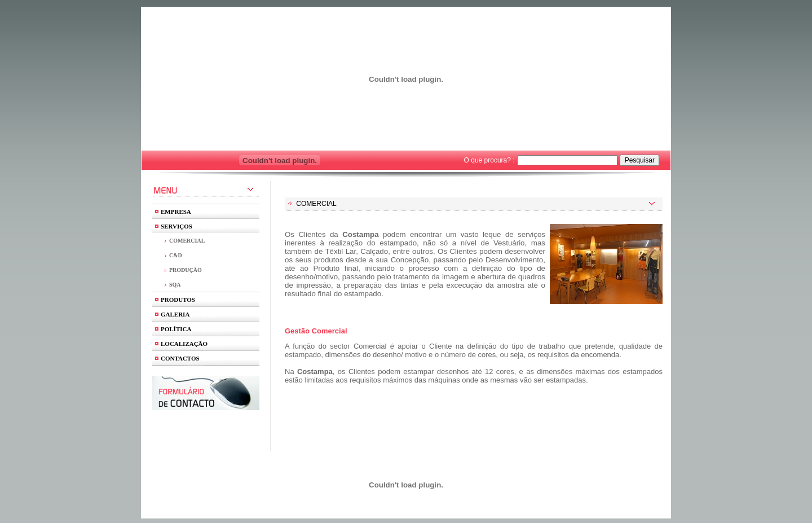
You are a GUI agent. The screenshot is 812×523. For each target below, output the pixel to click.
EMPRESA (176, 212)
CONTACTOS (180, 358)
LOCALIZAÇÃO (184, 344)
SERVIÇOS (176, 226)
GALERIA (175, 314)
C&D (176, 255)
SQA (175, 285)
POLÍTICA (176, 329)
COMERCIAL (187, 241)
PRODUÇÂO (186, 270)
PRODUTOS (178, 300)
